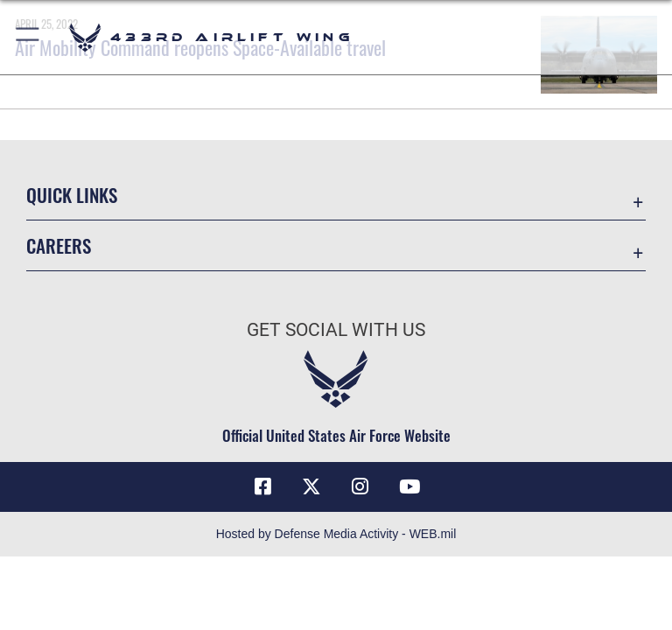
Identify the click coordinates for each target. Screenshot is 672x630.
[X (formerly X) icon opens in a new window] (311, 486)
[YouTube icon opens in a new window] (409, 486)
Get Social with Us (336, 330)
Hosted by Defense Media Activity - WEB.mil (336, 534)
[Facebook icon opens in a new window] (262, 486)
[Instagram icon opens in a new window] (360, 486)
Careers (59, 245)
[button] (28, 37)
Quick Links (72, 195)
